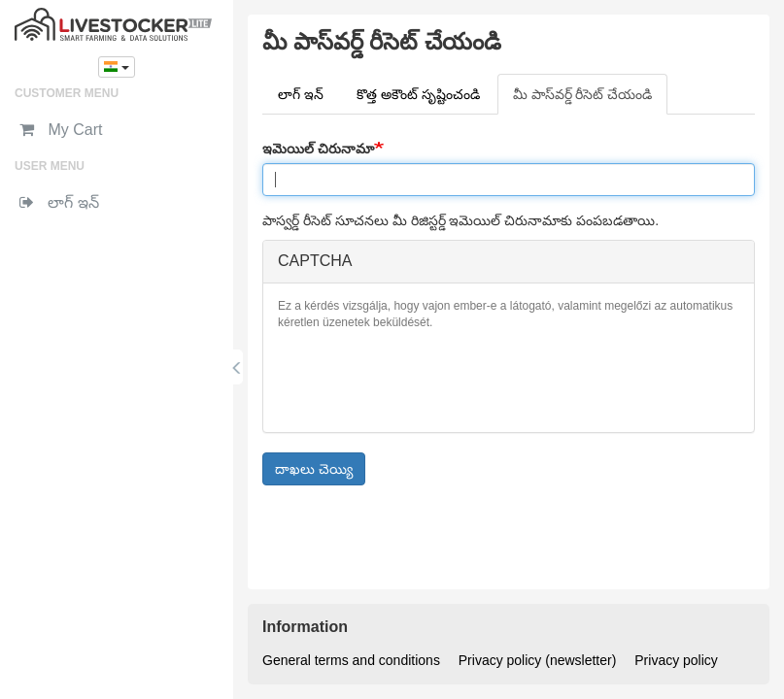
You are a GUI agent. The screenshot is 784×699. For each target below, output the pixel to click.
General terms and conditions (351, 660)
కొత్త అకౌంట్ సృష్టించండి (418, 94)
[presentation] (426, 380)
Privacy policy (676, 660)
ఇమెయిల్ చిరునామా (318, 149)
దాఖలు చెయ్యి (314, 469)
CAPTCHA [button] (315, 261)
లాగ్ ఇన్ (301, 94)
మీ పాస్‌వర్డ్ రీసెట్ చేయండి (591, 100)
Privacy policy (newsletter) (538, 660)
